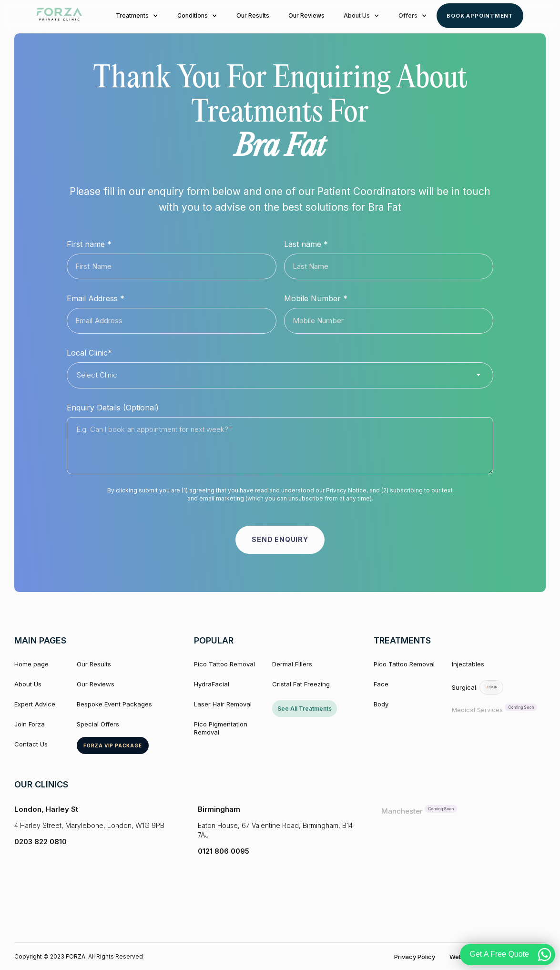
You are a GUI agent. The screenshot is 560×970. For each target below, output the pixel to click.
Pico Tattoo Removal (224, 664)
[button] (137, 16)
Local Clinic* (89, 353)
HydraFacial (212, 684)
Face (381, 684)
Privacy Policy (415, 957)
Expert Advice (35, 705)
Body (381, 705)
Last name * (306, 244)
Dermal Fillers (292, 664)
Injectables (468, 664)
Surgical (464, 687)
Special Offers (98, 725)
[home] (59, 16)
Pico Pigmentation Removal (221, 729)
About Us (28, 684)
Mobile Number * (316, 298)
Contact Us (31, 744)
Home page (31, 664)
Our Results (253, 15)
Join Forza (30, 725)
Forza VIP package (113, 745)
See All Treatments (305, 709)
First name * (89, 244)
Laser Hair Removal (223, 705)
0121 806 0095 (224, 851)
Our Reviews (306, 15)
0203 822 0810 (41, 842)
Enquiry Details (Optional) (113, 408)
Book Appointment (480, 16)
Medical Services (477, 710)
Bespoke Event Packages (114, 705)
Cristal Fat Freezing (301, 684)
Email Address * (96, 298)
